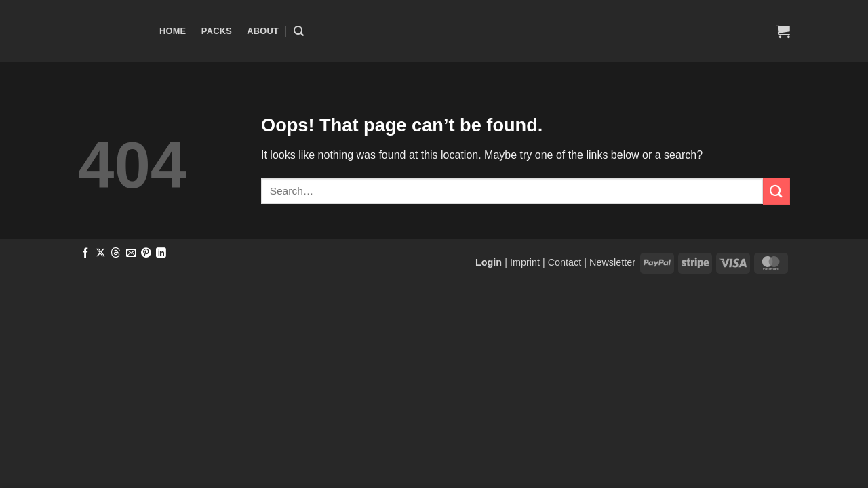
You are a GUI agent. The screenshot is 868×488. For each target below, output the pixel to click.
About (263, 31)
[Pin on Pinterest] (146, 253)
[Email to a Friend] (131, 253)
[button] (783, 31)
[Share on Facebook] (86, 253)
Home (173, 31)
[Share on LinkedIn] (161, 253)
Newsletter (612, 262)
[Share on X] (101, 253)
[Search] (299, 31)
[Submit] (776, 191)
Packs (217, 31)
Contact (565, 262)
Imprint (525, 262)
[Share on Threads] (116, 253)
